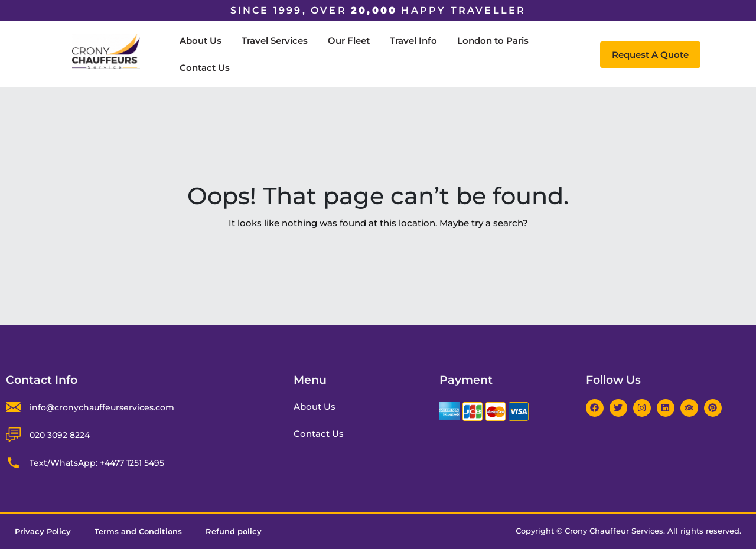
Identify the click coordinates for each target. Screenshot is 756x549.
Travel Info (413, 40)
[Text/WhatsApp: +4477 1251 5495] (13, 463)
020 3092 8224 (60, 435)
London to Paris (493, 40)
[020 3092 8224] (13, 435)
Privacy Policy (43, 531)
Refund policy (234, 531)
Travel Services (275, 40)
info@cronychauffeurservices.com (102, 407)
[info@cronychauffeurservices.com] (13, 407)
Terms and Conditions (138, 531)
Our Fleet (349, 40)
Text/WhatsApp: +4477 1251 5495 (97, 463)
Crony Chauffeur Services (614, 531)
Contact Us (205, 68)
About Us (201, 40)
